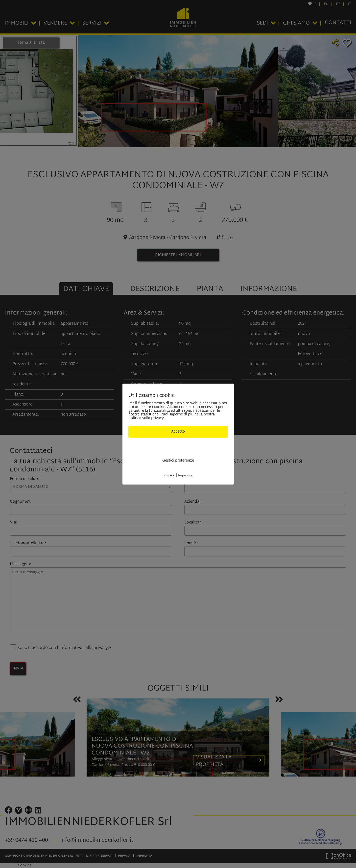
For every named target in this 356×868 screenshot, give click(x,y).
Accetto (178, 432)
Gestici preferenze (178, 461)
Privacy (169, 475)
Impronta (185, 475)
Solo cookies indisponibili (178, 446)
